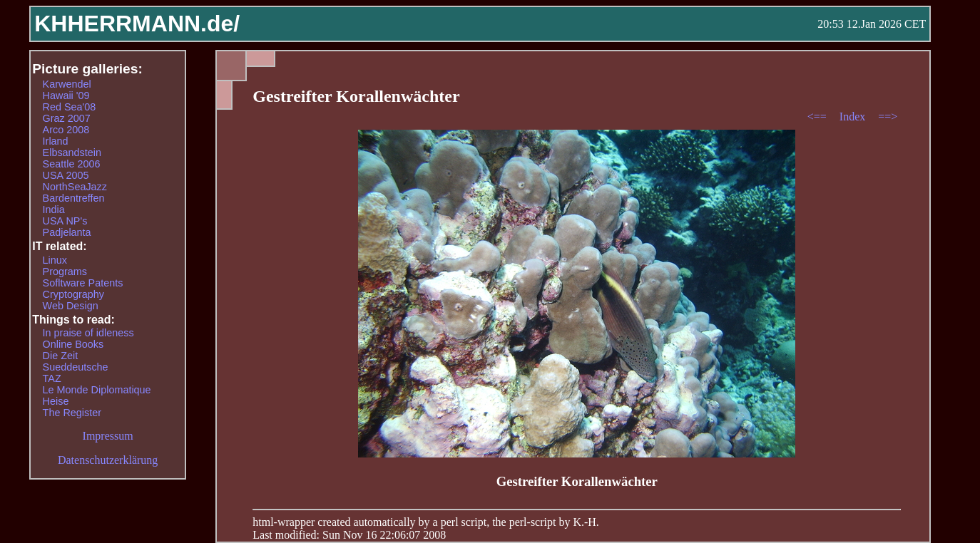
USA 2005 (66, 175)
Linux (55, 260)
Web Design (71, 306)
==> (888, 117)
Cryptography (73, 294)
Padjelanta (67, 232)
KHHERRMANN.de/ (137, 24)
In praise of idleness (88, 333)
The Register (72, 413)
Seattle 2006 (72, 164)
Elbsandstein (72, 152)
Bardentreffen (74, 198)
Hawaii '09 (66, 95)
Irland (56, 141)
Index (854, 117)
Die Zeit (61, 356)
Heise (56, 401)
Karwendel (67, 84)
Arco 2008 (66, 130)
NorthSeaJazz (75, 187)
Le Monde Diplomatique (97, 390)
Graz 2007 (67, 118)
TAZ (52, 378)
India (54, 210)
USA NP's (65, 221)
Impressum (108, 436)
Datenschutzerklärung (108, 460)
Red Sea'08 (70, 107)
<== (818, 117)
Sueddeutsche (76, 367)
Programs (65, 271)
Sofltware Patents (83, 283)
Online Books (73, 344)
